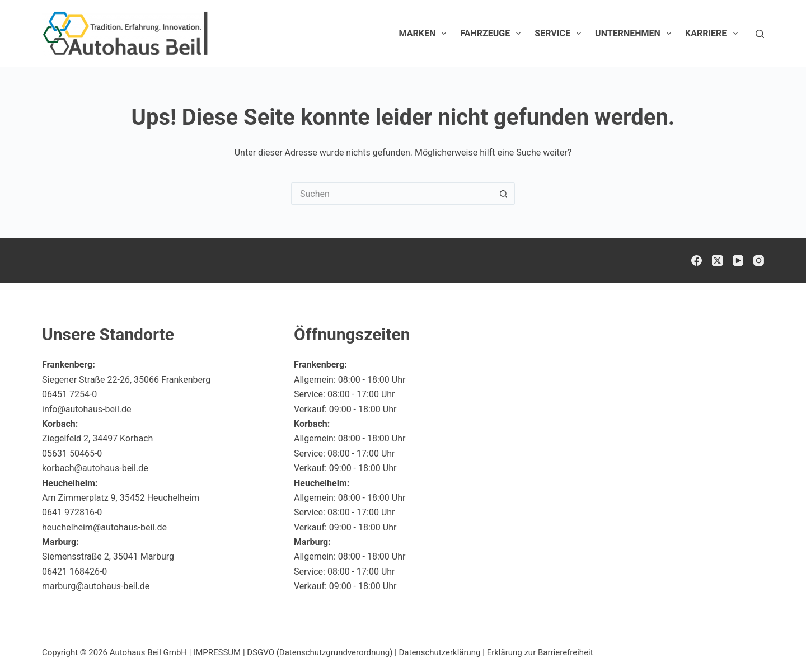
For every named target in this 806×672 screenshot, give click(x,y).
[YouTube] (738, 260)
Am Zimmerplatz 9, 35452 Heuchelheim (121, 498)
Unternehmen (635, 34)
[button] (770, 641)
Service (560, 34)
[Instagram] (759, 260)
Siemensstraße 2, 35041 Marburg (108, 556)
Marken (425, 34)
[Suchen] (760, 34)
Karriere (714, 34)
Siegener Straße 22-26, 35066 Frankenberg (126, 380)
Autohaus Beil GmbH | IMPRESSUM (175, 652)
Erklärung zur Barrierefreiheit (540, 652)
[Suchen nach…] (392, 194)
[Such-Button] (504, 194)
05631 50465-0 (72, 454)
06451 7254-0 (69, 394)
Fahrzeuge (493, 34)
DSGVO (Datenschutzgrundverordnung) (320, 652)
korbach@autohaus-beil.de (95, 468)
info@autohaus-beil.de (87, 409)
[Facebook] (697, 260)
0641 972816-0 (72, 512)
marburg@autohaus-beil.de (96, 586)
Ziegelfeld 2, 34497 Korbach (97, 438)
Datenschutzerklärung (440, 652)
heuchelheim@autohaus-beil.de (104, 527)
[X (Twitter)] (717, 260)
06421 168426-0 (74, 572)
